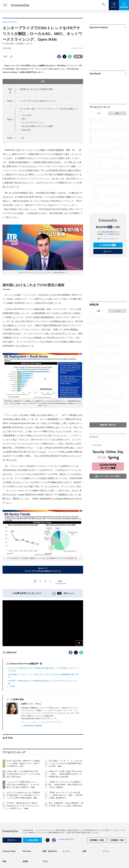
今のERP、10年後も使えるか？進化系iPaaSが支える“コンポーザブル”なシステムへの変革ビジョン (23, 806)
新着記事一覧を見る (108, 425)
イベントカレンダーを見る (108, 476)
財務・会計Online (50, 851)
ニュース (117, 311)
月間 (117, 113)
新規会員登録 (107, 245)
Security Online (9, 851)
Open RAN (26, 130)
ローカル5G (27, 115)
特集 (4, 861)
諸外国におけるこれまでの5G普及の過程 (36, 89)
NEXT (61, 581)
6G (23, 138)
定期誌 (25, 861)
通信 (5, 57)
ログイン (108, 251)
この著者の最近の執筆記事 (31, 726)
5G (11, 57)
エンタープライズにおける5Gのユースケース (38, 101)
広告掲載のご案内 (117, 840)
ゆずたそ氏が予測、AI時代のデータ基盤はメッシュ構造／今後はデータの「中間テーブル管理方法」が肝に (23, 763)
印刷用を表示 (10, 652)
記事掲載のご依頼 (97, 840)
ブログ (45, 861)
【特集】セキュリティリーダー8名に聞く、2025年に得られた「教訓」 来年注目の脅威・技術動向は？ (66, 795)
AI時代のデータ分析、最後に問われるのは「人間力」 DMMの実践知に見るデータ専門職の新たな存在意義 (66, 774)
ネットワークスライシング (32, 123)
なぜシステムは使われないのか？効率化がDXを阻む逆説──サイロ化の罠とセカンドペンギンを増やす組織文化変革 (23, 795)
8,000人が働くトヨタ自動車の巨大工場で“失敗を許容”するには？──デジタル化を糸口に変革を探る (24, 774)
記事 (99, 311)
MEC (24, 119)
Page (10, 101)
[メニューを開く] (5, 5)
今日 (99, 113)
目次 (61, 82)
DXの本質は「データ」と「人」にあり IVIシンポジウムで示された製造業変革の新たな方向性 (66, 763)
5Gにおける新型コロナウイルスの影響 (37, 126)
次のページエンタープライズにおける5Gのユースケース (43, 570)
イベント (106, 851)
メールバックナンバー (108, 239)
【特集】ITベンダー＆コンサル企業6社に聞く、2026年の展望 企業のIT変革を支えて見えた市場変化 (66, 785)
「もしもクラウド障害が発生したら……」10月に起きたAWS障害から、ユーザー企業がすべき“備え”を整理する (23, 785)
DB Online (27, 851)
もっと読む (11, 686)
